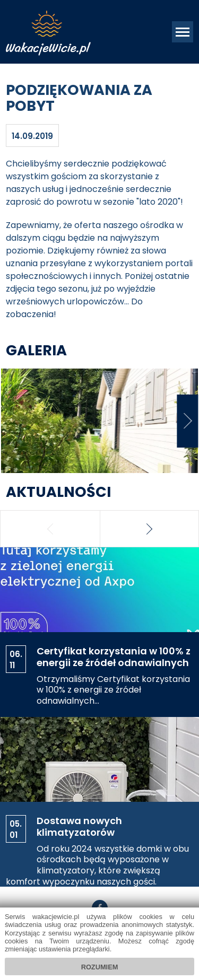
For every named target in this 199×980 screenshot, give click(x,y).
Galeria (36, 350)
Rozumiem (100, 967)
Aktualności (58, 492)
